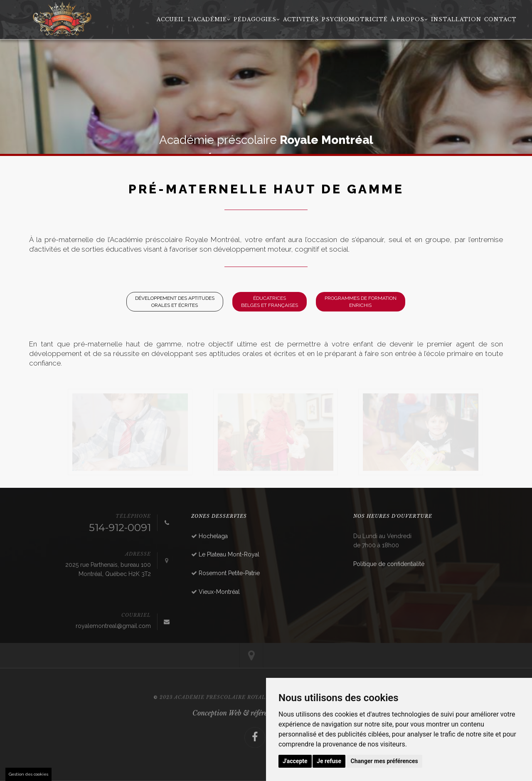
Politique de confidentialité (389, 564)
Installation (456, 19)
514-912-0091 (120, 528)
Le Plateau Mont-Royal (229, 554)
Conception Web (217, 725)
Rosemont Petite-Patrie (229, 573)
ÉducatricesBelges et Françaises (270, 302)
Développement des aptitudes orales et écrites (175, 302)
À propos (409, 19)
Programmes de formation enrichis (361, 302)
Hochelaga (213, 536)
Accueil (171, 19)
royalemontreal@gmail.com (113, 626)
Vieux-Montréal (219, 592)
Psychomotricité (355, 19)
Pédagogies (257, 19)
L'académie (209, 19)
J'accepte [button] (295, 761)
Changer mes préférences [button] (384, 761)
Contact (500, 19)
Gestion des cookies (28, 774)
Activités (301, 19)
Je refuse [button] (329, 761)
